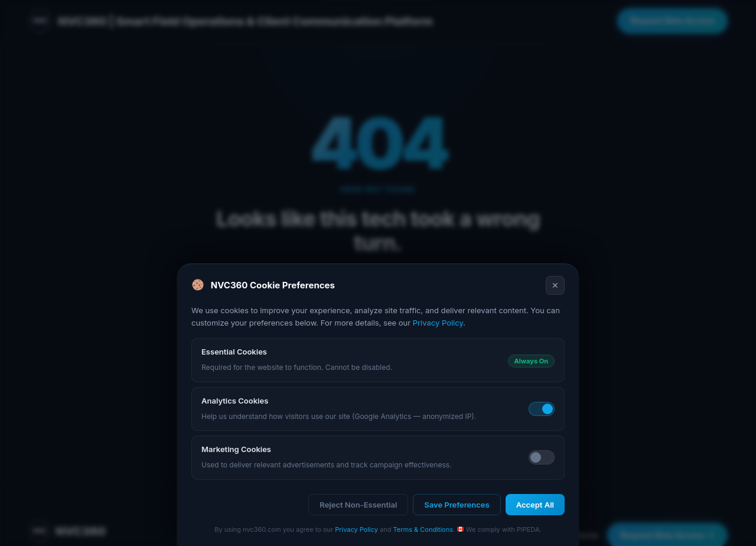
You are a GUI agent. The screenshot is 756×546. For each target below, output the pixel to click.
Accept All (535, 505)
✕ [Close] (555, 285)
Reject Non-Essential (358, 505)
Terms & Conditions (423, 529)
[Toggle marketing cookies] (542, 457)
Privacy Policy (438, 323)
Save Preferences (457, 505)
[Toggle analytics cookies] (542, 409)
